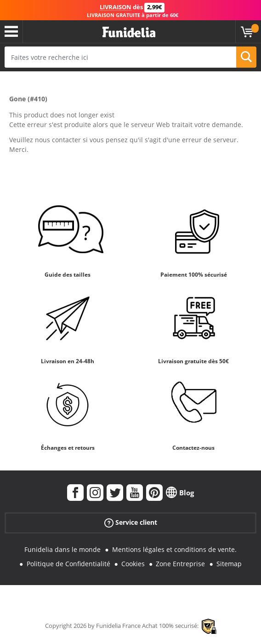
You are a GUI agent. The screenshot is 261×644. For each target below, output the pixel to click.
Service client (131, 523)
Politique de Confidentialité (68, 564)
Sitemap (229, 564)
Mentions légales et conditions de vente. (174, 549)
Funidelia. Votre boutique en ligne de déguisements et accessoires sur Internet (129, 32)
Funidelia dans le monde (62, 549)
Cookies (133, 564)
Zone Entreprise (180, 564)
